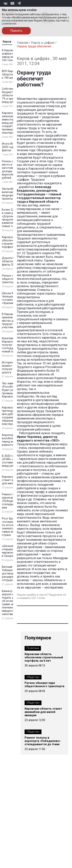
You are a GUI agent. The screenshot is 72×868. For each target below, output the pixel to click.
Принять (16, 31)
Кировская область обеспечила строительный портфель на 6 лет (44, 657)
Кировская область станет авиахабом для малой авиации (43, 712)
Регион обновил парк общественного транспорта (44, 685)
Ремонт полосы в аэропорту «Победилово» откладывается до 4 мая (43, 741)
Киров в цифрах (43, 43)
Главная (23, 43)
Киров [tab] (7, 42)
